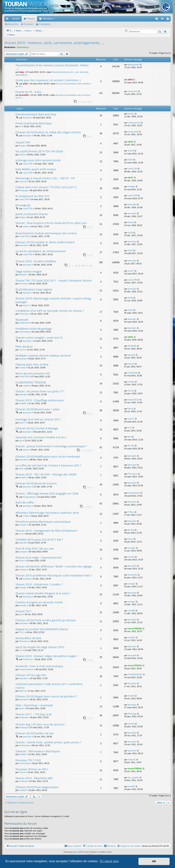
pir (20, 124)
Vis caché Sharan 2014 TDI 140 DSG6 (39, 149)
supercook (133, 89)
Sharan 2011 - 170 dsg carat (34, 712)
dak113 (22, 689)
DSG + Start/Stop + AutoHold (34, 703)
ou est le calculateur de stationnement (40, 249)
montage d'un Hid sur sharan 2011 (38, 417)
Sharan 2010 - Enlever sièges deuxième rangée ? (47, 654)
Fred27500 (24, 234)
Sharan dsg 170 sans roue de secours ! (40, 722)
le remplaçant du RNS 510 (32, 194)
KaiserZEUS (133, 398)
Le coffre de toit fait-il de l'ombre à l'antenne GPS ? (48, 463)
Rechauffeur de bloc (29, 636)
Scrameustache (26, 667)
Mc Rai (131, 444)
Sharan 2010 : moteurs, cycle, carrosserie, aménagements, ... (54, 41)
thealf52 (23, 401)
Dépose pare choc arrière (32, 362)
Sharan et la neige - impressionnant (39, 555)
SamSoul (23, 281)
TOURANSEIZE (135, 672)
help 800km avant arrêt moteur (36, 167)
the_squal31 (133, 775)
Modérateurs (23, 45)
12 (91, 263)
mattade (132, 184)
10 (83, 263)
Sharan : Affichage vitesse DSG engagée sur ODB (47, 491)
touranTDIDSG (135, 626)
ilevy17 (26, 303)
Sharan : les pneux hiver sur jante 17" (40, 389)
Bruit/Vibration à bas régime (34, 287)
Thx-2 (22, 630)
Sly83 (130, 158)
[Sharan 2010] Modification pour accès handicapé (48, 454)
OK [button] (154, 861)
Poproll (22, 770)
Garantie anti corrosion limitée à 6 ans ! (41, 435)
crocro (22, 348)
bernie (26, 448)
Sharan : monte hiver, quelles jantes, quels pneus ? (48, 740)
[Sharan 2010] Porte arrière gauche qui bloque (46, 618)
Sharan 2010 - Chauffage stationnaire (40, 398)
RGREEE (132, 344)
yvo (21, 648)
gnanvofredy (133, 63)
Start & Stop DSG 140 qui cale (35, 546)
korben (131, 112)
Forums (31, 19)
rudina (26, 224)
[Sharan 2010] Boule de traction (36, 481)
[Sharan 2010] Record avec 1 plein (38, 407)
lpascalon (27, 133)
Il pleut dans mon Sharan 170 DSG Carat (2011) (46, 185)
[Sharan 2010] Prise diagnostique (37, 785)
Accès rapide (8, 19)
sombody (23, 779)
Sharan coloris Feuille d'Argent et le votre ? (43, 591)
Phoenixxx (24, 312)
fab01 (131, 140)
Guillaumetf (24, 321)
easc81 (22, 365)
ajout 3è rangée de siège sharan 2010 (40, 645)
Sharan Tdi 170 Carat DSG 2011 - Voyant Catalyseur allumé (54, 278)
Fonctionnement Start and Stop (36, 112)
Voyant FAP (23, 140)
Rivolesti (27, 116)
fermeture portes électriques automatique (43, 519)
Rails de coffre (25, 500)
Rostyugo (23, 188)
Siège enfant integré (29, 269)
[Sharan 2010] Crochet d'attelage (37, 426)
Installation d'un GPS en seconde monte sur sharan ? (50, 309)
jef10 (25, 82)
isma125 (132, 757)
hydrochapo (24, 330)
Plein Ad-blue (24, 344)
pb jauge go (23, 203)
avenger (23, 523)
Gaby (22, 70)
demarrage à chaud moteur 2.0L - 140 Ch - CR (45, 176)
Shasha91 (132, 573)
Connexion (29, 24)
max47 (131, 269)
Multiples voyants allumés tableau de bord (43, 353)
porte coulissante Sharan (32, 212)
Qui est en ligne (16, 810)
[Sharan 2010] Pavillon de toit (35, 731)
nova (21, 532)
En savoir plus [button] (109, 861)
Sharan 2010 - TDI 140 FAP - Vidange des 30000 (46, 472)
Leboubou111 (134, 121)
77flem (26, 514)
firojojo (22, 144)
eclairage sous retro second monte (38, 158)
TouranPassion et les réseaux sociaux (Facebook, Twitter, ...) (52, 65)
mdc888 (131, 609)
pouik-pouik (133, 130)
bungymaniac (29, 495)
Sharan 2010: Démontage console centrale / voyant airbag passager (53, 298)
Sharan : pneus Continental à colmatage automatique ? (51, 444)
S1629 (22, 153)
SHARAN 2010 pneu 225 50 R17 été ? (39, 537)
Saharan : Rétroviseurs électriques (38, 749)
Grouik (131, 389)
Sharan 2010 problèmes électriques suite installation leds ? (54, 573)
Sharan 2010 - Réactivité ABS (34, 776)
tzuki (21, 466)
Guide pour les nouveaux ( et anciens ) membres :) (48, 78)
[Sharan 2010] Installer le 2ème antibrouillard (45, 240)
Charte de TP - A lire (28, 90)
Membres (48, 19)
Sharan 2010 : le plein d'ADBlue (36, 259)
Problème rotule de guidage (34, 326)
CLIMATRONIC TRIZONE (31, 380)
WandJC (23, 273)
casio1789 (28, 162)
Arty (81, 853)
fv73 (130, 426)
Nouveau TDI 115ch (28, 758)
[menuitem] (144, 19)
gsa (21, 438)
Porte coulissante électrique (34, 121)
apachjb (23, 357)
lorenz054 (24, 93)
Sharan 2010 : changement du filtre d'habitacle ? (47, 528)
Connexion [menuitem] (163, 19)
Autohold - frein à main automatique (39, 664)
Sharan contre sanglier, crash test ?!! (39, 335)
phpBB (79, 850)
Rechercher (13, 24)
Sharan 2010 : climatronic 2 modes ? (39, 582)
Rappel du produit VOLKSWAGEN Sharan (42, 627)
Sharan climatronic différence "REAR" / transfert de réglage (54, 564)
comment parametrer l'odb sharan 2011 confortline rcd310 (49, 684)
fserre (130, 407)
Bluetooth (22, 318)
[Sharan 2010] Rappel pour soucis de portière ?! (46, 694)
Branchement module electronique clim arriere (46, 231)
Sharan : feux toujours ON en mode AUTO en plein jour (51, 221)
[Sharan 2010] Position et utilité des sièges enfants (48, 130)
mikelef (26, 384)
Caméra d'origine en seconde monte (39, 600)
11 (87, 263)
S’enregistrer (45, 24)
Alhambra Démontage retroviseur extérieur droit (47, 511)
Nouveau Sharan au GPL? (32, 767)
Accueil (16, 19)
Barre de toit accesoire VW (33, 371)
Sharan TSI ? (23, 609)
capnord (23, 179)
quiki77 (22, 421)
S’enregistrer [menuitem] (169, 19)
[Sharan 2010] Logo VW (31, 673)
